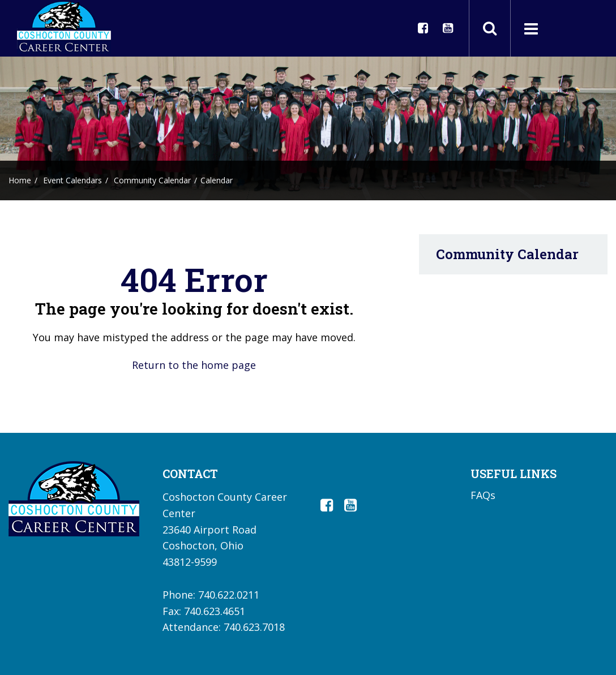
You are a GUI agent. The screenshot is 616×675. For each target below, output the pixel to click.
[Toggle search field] (490, 28)
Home (20, 180)
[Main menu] (531, 28)
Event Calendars (72, 180)
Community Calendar (152, 180)
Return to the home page (194, 365)
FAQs (483, 495)
